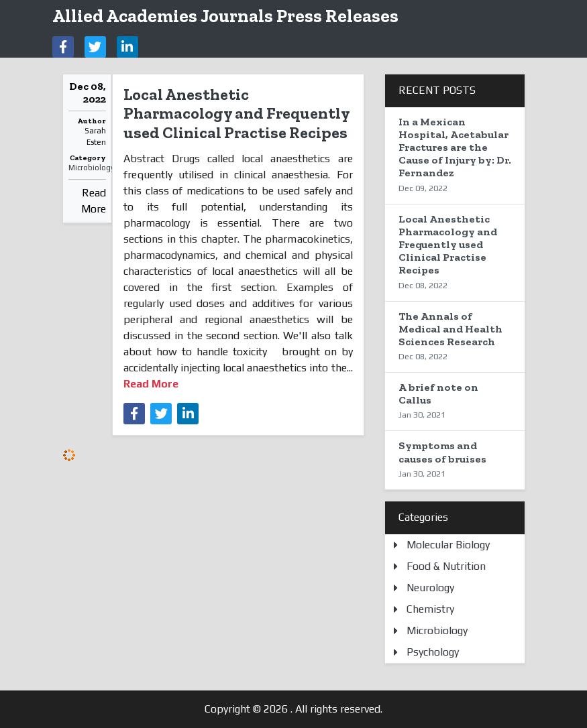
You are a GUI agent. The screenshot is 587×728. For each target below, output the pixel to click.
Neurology (430, 588)
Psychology (433, 652)
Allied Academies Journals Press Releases (225, 16)
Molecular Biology (448, 545)
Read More (94, 201)
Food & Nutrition (446, 566)
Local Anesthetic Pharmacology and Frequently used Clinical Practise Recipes (236, 114)
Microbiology (91, 168)
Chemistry (430, 609)
